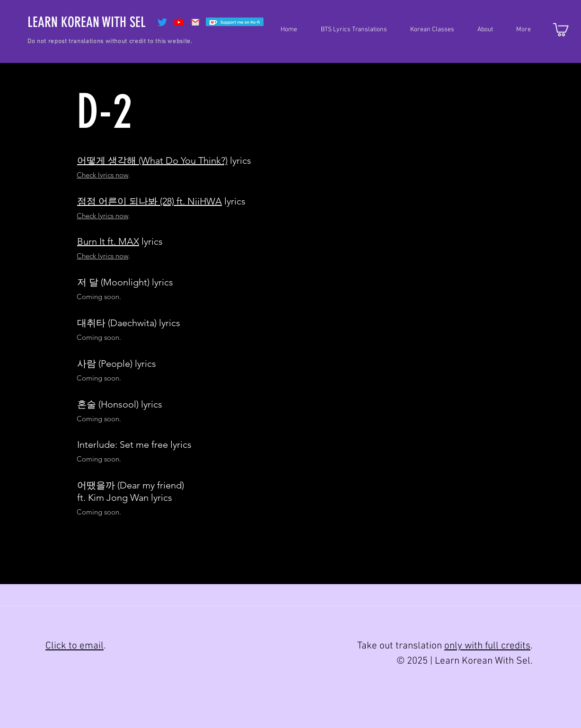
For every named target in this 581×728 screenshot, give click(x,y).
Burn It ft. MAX (108, 241)
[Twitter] (162, 22)
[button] (349, 30)
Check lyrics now (102, 175)
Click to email (75, 646)
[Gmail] (195, 22)
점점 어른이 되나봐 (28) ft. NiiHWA (150, 201)
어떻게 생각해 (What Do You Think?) (152, 160)
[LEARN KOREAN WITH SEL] (87, 22)
